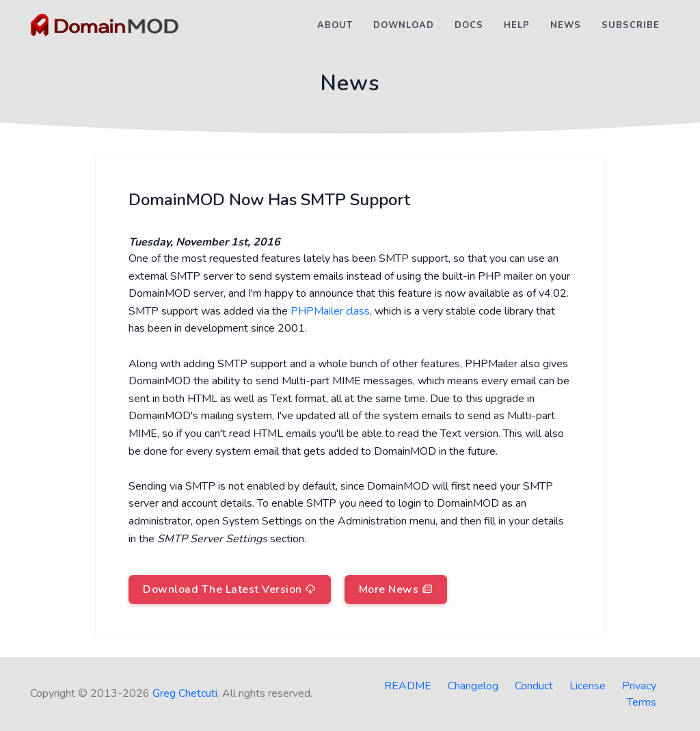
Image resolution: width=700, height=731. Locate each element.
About (335, 25)
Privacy (639, 686)
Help (517, 25)
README (408, 686)
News (566, 25)
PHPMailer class (330, 311)
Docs (469, 25)
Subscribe (631, 25)
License (588, 686)
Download (404, 25)
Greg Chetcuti (185, 693)
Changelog (473, 686)
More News (396, 589)
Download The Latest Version (230, 589)
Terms (642, 702)
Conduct (534, 686)
